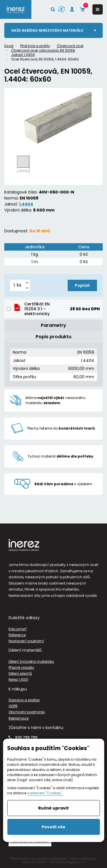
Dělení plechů (20, 673)
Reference (17, 635)
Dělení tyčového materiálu (31, 661)
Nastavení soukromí (26, 641)
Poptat (82, 285)
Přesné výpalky (21, 667)
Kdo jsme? (18, 629)
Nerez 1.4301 (18, 679)
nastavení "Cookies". (45, 793)
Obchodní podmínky (27, 712)
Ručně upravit (53, 808)
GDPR (13, 706)
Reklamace (19, 718)
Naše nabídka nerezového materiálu (47, 30)
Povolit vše (53, 827)
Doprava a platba (24, 700)
